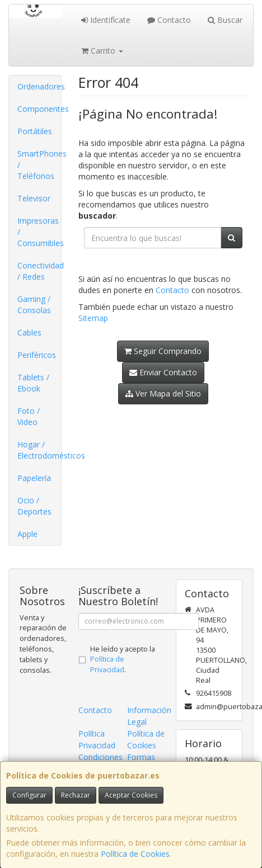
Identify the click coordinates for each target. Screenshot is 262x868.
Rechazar (76, 795)
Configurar (29, 795)
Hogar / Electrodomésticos (39, 450)
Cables (29, 332)
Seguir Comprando (163, 351)
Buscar (225, 20)
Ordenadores (39, 86)
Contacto (169, 20)
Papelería (34, 478)
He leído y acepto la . (123, 660)
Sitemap (93, 318)
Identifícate (106, 20)
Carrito (102, 51)
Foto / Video (29, 416)
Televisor (34, 198)
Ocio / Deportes (34, 506)
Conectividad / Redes (39, 271)
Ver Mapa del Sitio (163, 393)
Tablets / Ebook (33, 383)
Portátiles (35, 131)
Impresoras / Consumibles (39, 232)
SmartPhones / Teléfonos (39, 165)
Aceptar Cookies (131, 795)
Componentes (39, 109)
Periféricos (37, 355)
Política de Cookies (135, 854)
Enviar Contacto (163, 372)
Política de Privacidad (107, 664)
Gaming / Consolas (34, 305)
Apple (27, 534)
